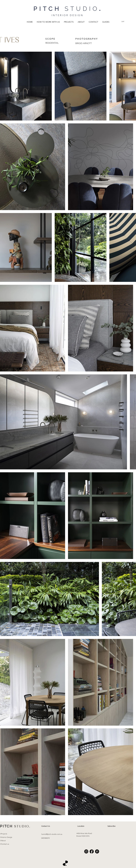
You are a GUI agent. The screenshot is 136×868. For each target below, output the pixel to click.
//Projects (4, 834)
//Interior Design (6, 837)
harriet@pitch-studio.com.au (52, 834)
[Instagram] (86, 851)
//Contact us (5, 844)
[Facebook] (92, 851)
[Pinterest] (97, 851)
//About (3, 841)
